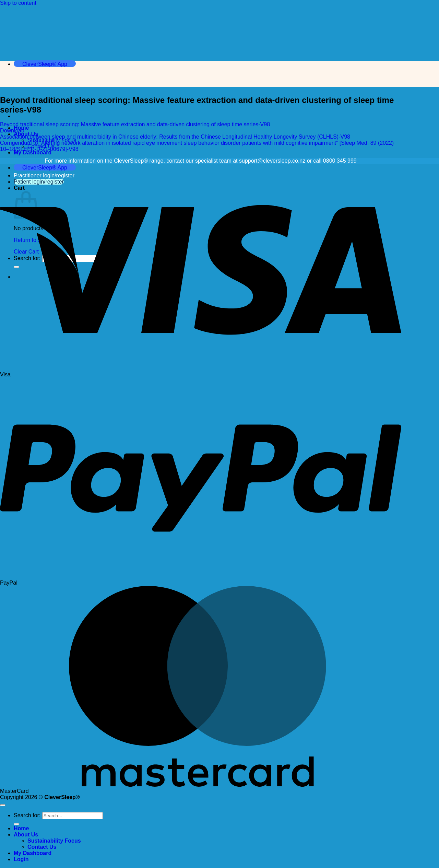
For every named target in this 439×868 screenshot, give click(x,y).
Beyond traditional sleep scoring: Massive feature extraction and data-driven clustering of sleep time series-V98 (135, 124)
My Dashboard (33, 153)
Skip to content (18, 3)
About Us (26, 835)
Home (21, 828)
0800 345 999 (340, 161)
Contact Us (42, 847)
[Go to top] (3, 805)
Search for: (27, 815)
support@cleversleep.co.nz (272, 161)
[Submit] (16, 824)
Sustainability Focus (54, 841)
